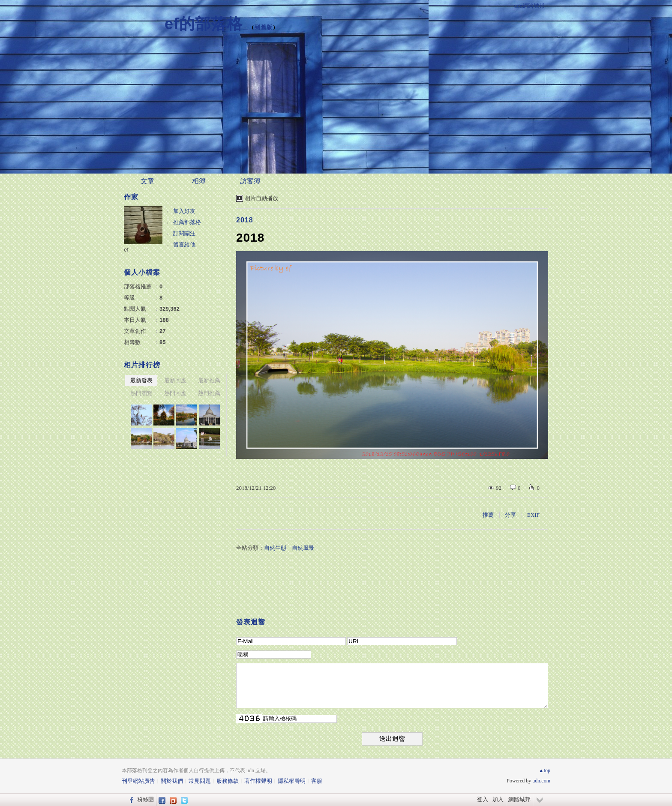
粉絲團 (145, 799)
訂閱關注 (184, 233)
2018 (245, 220)
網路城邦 (519, 799)
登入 (483, 799)
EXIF (533, 515)
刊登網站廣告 (138, 781)
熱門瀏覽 (141, 393)
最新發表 (141, 380)
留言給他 (184, 244)
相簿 (199, 181)
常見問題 (200, 781)
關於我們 (172, 781)
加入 (498, 799)
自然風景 (303, 548)
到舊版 (264, 27)
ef (126, 250)
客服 (317, 781)
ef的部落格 (204, 24)
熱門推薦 (209, 393)
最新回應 (175, 380)
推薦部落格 (187, 222)
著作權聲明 (258, 781)
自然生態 (275, 548)
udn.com (541, 781)
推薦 (488, 515)
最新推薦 (209, 380)
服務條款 (228, 781)
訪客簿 (250, 181)
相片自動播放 (261, 198)
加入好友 (184, 211)
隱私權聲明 (292, 781)
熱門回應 (175, 393)
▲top (544, 770)
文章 (147, 181)
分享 (510, 515)
